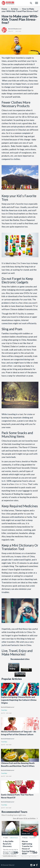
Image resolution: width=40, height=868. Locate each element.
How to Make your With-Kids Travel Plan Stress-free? (20, 10)
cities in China (21, 484)
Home (4, 9)
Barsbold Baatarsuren (8, 707)
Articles (15, 9)
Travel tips (4, 710)
